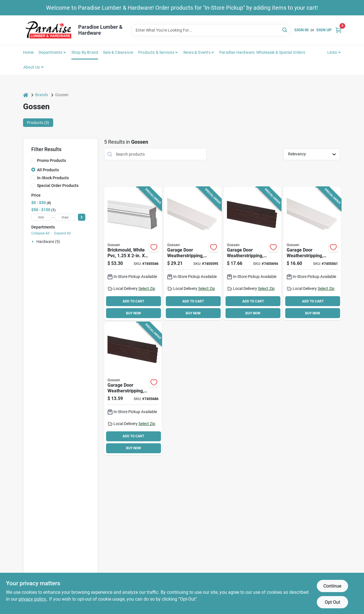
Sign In (301, 30)
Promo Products (51, 160)
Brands (42, 95)
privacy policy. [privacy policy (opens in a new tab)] (33, 599)
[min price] (41, 217)
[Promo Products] (33, 160)
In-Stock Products (53, 178)
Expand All (63, 233)
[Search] (285, 30)
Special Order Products (58, 186)
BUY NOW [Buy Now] (134, 313)
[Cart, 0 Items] (338, 30)
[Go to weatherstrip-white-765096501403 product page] (312, 254)
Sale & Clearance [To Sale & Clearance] (118, 52)
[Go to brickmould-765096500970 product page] (133, 254)
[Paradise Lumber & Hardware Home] (49, 30)
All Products (48, 170)
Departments (50, 52)
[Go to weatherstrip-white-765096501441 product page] (193, 254)
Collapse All (40, 233)
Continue (332, 586)
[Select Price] (82, 217)
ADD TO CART (133, 301)
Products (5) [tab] (38, 123)
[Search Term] (211, 30)
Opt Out (332, 602)
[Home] (26, 95)
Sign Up (324, 30)
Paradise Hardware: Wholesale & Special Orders (262, 52)
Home (28, 52)
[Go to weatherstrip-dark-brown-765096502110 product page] (133, 389)
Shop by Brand (85, 52)
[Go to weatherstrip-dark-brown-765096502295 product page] (252, 254)
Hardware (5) (48, 242)
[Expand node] (33, 242)
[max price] (65, 217)
